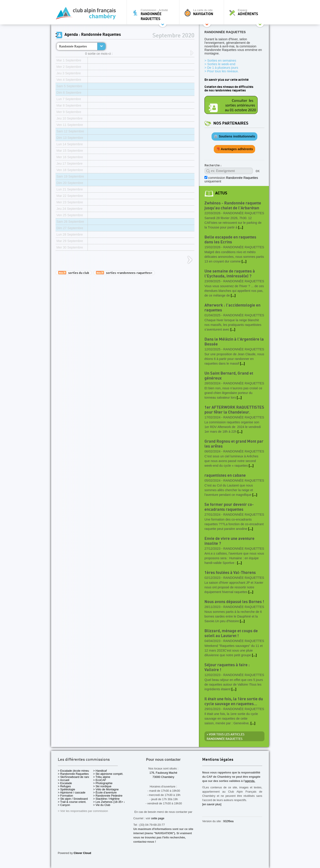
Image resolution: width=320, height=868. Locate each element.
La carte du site (203, 12)
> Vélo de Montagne (106, 789)
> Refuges (64, 786)
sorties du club (74, 273)
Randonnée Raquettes (73, 46)
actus (221, 193)
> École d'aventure (105, 792)
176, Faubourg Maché (163, 773)
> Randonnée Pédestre (108, 796)
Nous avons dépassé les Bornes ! (234, 602)
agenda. (250, 781)
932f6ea (228, 821)
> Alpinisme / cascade (72, 792)
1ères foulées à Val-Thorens (230, 573)
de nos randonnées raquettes (225, 90)
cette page (158, 818)
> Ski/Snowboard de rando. (75, 777)
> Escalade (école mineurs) (75, 771)
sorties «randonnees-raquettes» (124, 273)
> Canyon (64, 805)
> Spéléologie (66, 789)
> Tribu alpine (102, 777)
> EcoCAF (100, 780)
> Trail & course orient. (72, 802)
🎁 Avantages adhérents (235, 149)
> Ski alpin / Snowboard (73, 799)
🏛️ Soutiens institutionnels (234, 136)
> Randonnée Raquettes (73, 774)
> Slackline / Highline (106, 799)
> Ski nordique (102, 786)
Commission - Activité (154, 15)
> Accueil (64, 780)
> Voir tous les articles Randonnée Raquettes (226, 737)
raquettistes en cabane (225, 475)
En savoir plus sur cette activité (227, 80)
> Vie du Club (102, 805)
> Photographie (103, 783)
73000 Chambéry (163, 777)
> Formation (65, 796)
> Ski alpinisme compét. (108, 774)
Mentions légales (218, 760)
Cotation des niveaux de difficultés (229, 87)
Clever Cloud (82, 853)
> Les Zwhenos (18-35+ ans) (111, 802)
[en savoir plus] (212, 804)
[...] (241, 227)
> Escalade (65, 783)
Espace (248, 12)
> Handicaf (100, 771)
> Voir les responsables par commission (83, 811)
